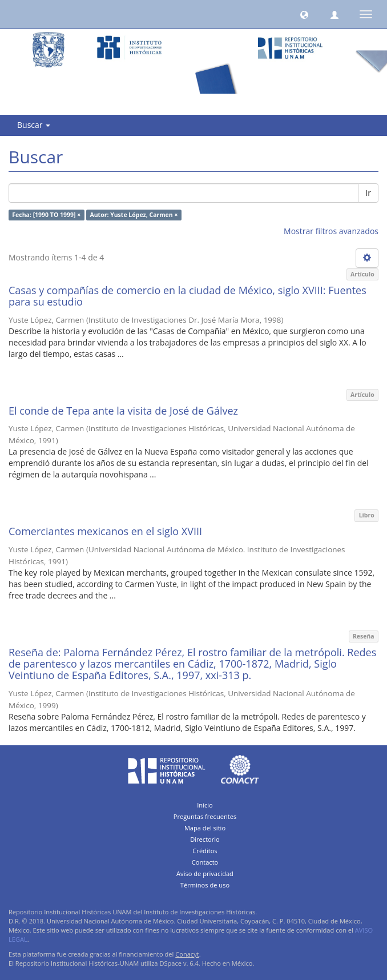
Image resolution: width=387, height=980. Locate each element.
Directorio (205, 839)
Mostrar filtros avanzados (331, 231)
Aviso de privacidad (205, 873)
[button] (304, 14)
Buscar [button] (34, 125)
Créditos (205, 851)
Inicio (205, 805)
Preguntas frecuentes (205, 816)
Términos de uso (205, 885)
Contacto (205, 862)
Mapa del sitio (205, 828)
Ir (368, 193)
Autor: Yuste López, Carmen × (134, 215)
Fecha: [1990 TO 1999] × (46, 215)
